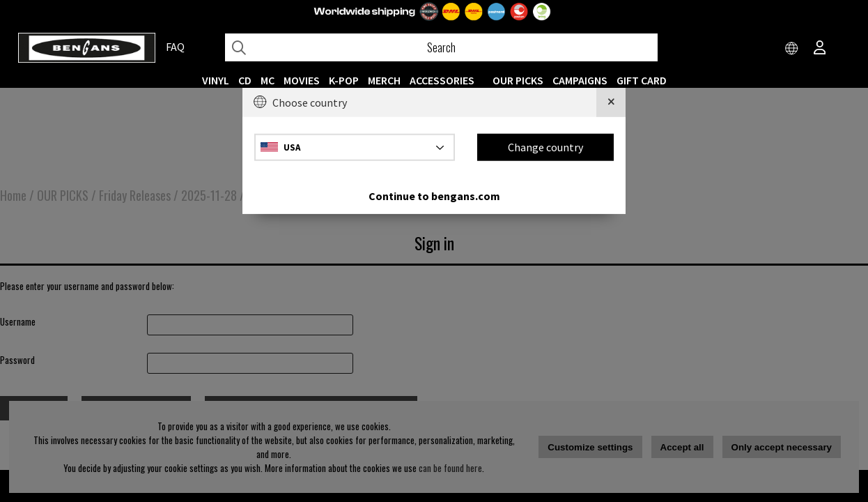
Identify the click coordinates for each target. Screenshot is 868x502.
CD (245, 80)
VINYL (216, 80)
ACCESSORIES (442, 80)
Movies (302, 80)
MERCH (384, 80)
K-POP (344, 80)
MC (268, 80)
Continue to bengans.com (434, 195)
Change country (545, 147)
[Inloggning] (820, 49)
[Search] (441, 47)
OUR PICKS (518, 80)
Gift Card (642, 80)
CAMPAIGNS (580, 80)
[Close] (611, 102)
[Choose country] (792, 49)
